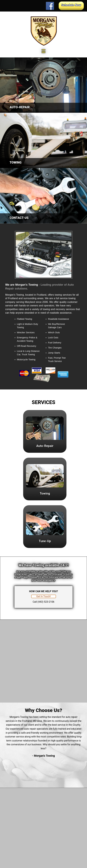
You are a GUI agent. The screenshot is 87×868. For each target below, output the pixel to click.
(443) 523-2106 (46, 602)
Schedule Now (71, 5)
